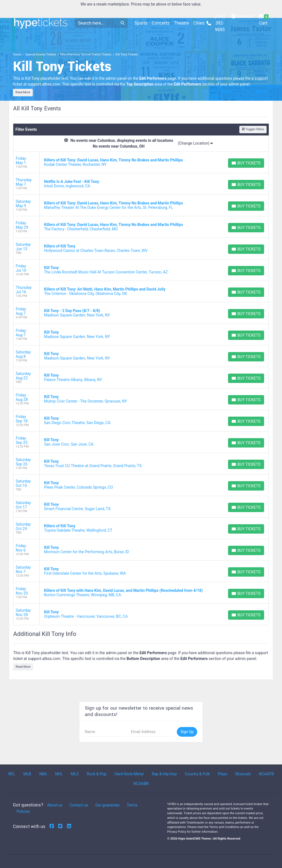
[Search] (96, 23)
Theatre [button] (181, 23)
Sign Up (187, 732)
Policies (23, 811)
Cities (199, 23)
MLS (75, 774)
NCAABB (141, 784)
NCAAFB (266, 774)
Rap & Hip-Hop (164, 774)
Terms (132, 805)
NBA (43, 774)
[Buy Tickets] (246, 163)
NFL (12, 774)
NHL (59, 774)
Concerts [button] (161, 23)
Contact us (79, 805)
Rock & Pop (97, 774)
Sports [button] (141, 23)
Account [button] (242, 16)
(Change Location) (195, 143)
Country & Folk (197, 774)
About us (55, 805)
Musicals (243, 774)
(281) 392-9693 (216, 23)
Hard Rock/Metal (129, 774)
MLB (27, 774)
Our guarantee (107, 805)
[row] (141, 163)
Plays (223, 774)
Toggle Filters (253, 129)
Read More (23, 92)
